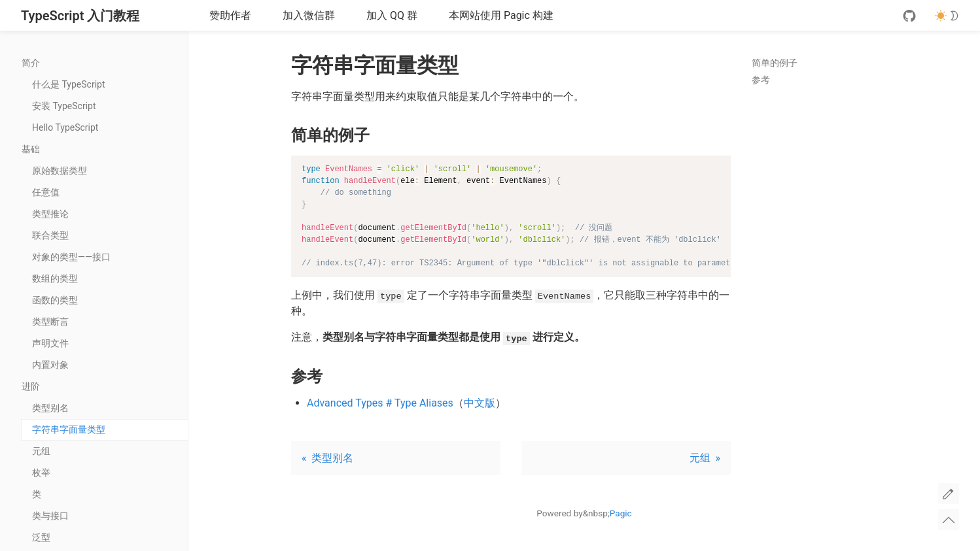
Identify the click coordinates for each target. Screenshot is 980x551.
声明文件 (50, 343)
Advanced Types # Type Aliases (380, 403)
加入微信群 (309, 15)
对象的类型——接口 (71, 257)
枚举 (41, 473)
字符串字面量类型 (69, 429)
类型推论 (50, 214)
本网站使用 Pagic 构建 (501, 15)
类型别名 (50, 408)
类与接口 (50, 516)
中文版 (480, 403)
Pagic (621, 513)
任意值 (46, 192)
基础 (105, 149)
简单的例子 (775, 63)
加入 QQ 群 (392, 15)
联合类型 (50, 235)
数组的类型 (55, 278)
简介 (105, 63)
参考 (761, 80)
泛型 (41, 537)
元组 (41, 451)
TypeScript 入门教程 (80, 16)
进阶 (105, 386)
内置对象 (50, 365)
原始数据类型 (60, 171)
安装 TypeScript (64, 106)
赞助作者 (230, 15)
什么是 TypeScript (68, 84)
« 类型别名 (327, 458)
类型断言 (50, 322)
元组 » (705, 458)
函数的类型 (55, 300)
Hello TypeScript (65, 127)
